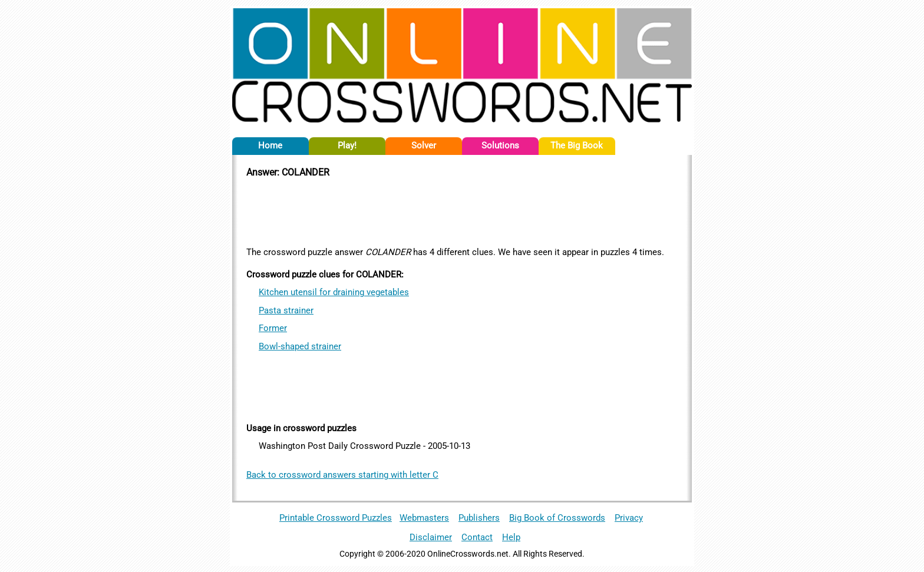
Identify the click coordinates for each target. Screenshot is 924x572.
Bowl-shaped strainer (300, 346)
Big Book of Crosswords (557, 518)
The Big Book (577, 146)
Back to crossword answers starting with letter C (342, 475)
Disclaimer (431, 537)
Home (270, 146)
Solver (424, 146)
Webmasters (424, 518)
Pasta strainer (286, 310)
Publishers (479, 518)
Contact (477, 537)
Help (511, 537)
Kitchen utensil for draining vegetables (334, 292)
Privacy (629, 518)
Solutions (500, 146)
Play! (347, 146)
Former (273, 328)
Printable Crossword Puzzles (336, 518)
